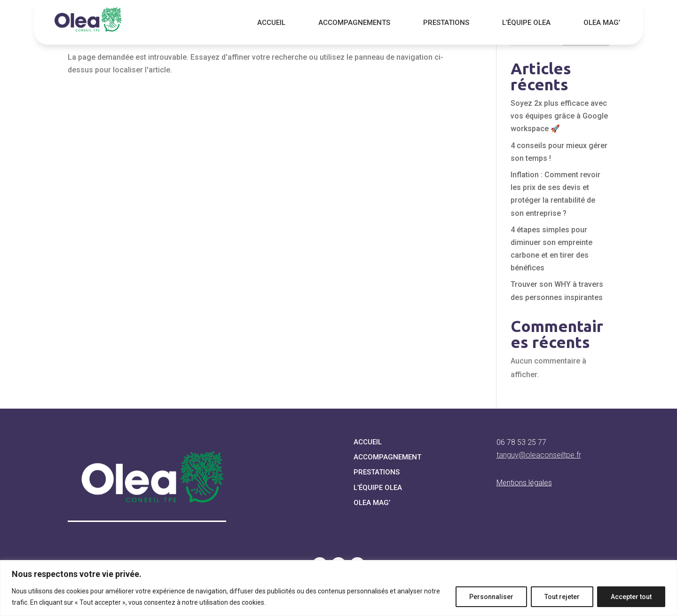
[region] (338, 588)
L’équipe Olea (526, 23)
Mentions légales (524, 483)
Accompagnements (354, 23)
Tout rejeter (562, 597)
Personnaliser (491, 597)
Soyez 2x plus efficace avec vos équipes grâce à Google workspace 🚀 (559, 116)
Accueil (271, 23)
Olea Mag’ (602, 23)
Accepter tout (631, 597)
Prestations (446, 23)
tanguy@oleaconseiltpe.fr (539, 455)
